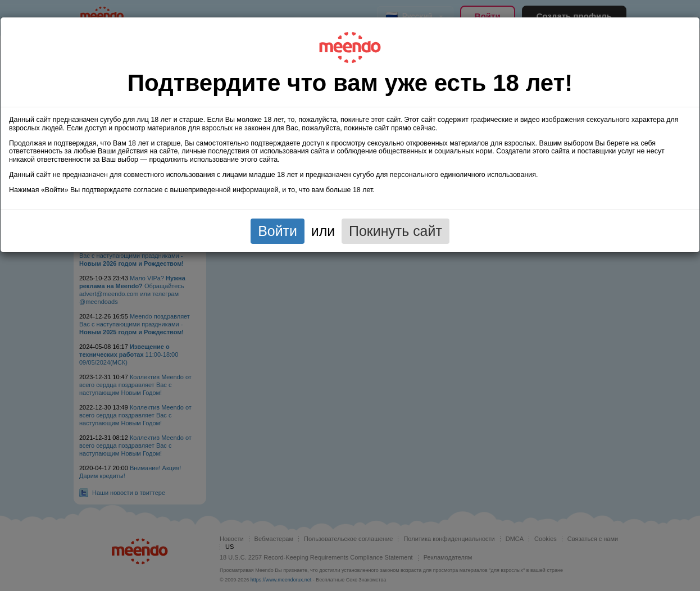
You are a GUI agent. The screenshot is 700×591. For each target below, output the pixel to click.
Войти (278, 231)
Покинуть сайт (396, 231)
